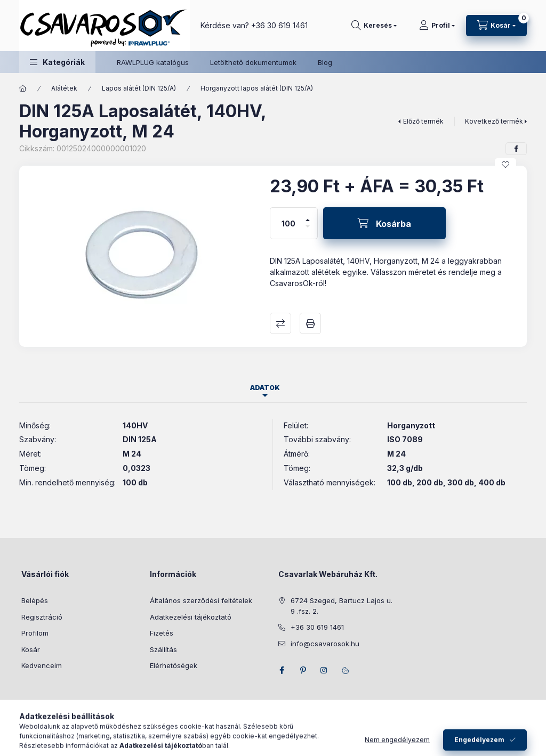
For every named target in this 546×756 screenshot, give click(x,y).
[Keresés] (374, 26)
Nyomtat (310, 323)
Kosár (31, 649)
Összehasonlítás (280, 323)
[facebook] (516, 149)
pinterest (303, 670)
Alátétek (64, 88)
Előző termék (423, 121)
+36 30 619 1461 (279, 25)
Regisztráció (42, 617)
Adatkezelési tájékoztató (191, 617)
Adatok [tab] (265, 388)
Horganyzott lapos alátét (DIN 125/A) (257, 88)
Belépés (35, 600)
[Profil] (437, 26)
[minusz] (308, 231)
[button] (57, 62)
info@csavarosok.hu (325, 644)
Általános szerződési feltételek (201, 600)
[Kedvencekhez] (505, 165)
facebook (282, 670)
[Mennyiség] (288, 223)
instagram (324, 670)
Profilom (35, 633)
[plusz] (308, 216)
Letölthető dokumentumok (253, 62)
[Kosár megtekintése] (496, 26)
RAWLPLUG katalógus (153, 62)
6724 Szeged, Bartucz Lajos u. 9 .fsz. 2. (342, 606)
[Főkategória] (23, 88)
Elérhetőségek (174, 665)
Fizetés (162, 633)
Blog (325, 62)
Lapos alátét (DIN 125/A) (139, 88)
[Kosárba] (384, 223)
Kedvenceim (42, 665)
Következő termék (494, 121)
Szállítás (163, 649)
